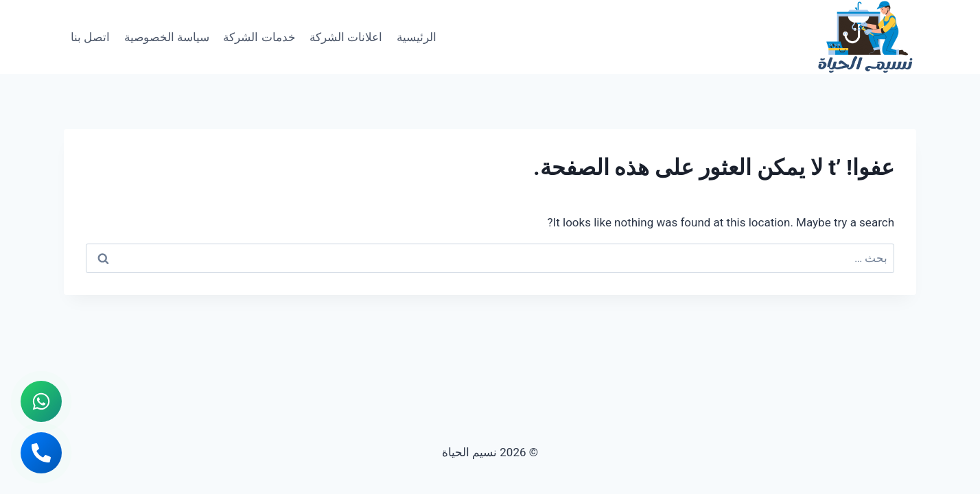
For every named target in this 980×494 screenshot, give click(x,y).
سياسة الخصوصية (167, 37)
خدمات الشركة (259, 37)
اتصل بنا (90, 37)
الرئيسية (417, 37)
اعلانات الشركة (346, 37)
